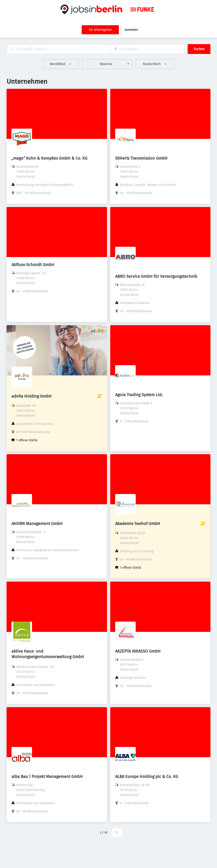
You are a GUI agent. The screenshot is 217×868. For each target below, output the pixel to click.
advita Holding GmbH (32, 396)
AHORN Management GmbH (37, 524)
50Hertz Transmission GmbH (141, 158)
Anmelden (131, 30)
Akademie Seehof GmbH (138, 524)
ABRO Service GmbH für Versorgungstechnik (156, 276)
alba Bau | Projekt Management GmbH (47, 777)
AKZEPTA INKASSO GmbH (138, 651)
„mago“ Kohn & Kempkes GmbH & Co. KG (49, 158)
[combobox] (59, 49)
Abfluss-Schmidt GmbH (33, 265)
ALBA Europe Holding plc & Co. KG (147, 777)
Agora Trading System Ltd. (139, 395)
